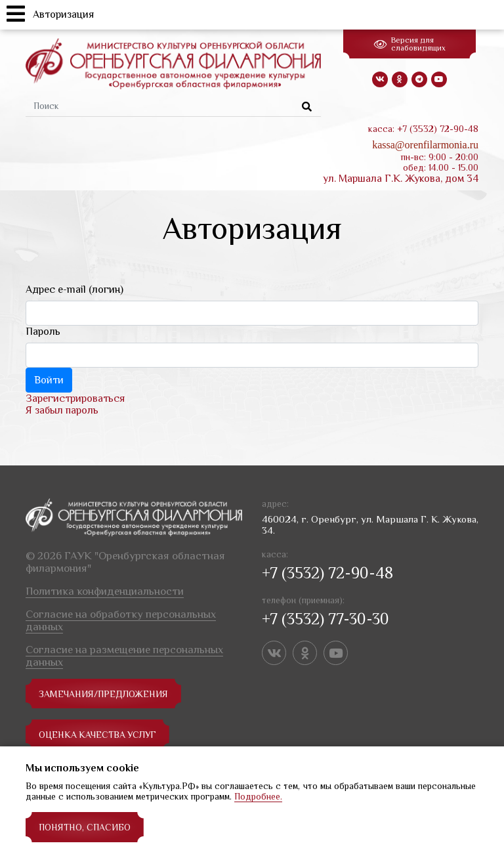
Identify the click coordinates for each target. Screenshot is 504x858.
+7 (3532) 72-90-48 (327, 573)
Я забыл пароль (62, 410)
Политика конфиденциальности (105, 591)
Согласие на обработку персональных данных (121, 620)
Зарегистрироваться (75, 398)
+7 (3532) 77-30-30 (325, 619)
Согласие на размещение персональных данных (124, 656)
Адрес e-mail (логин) (74, 290)
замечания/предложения (103, 694)
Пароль (43, 332)
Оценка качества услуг (99, 735)
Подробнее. (258, 796)
